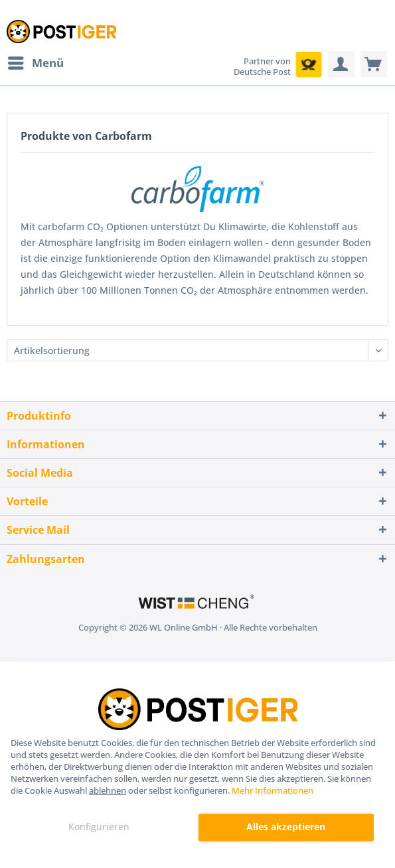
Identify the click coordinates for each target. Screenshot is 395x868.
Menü (36, 61)
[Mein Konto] (341, 64)
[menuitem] (35, 63)
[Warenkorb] (374, 64)
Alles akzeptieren (286, 827)
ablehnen (108, 790)
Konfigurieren (99, 827)
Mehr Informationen (273, 790)
